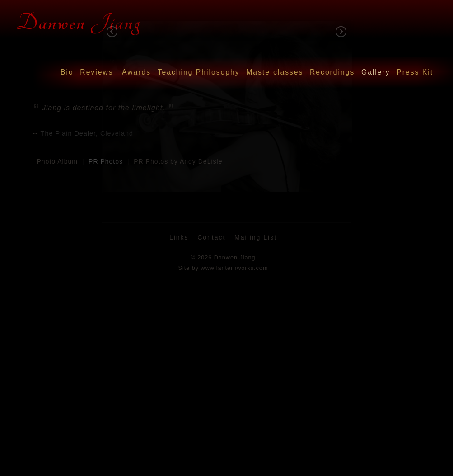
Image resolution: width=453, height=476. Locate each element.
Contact (211, 237)
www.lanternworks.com (235, 268)
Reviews (96, 72)
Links (179, 237)
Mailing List (256, 237)
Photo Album (57, 161)
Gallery (376, 72)
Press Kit (415, 72)
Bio (67, 72)
